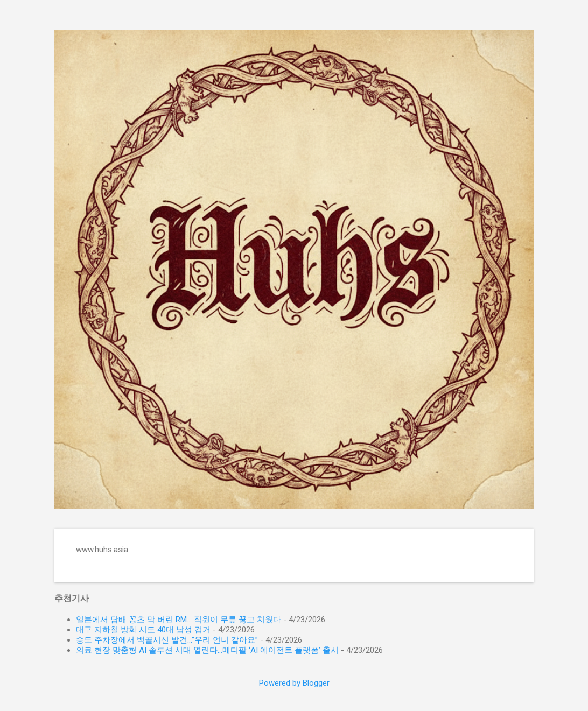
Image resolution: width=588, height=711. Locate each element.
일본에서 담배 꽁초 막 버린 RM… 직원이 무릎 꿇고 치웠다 (178, 620)
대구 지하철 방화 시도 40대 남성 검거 (143, 630)
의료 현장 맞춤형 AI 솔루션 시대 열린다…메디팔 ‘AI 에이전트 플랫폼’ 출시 (207, 650)
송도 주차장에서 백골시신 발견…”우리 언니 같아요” (167, 640)
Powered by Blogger (294, 683)
